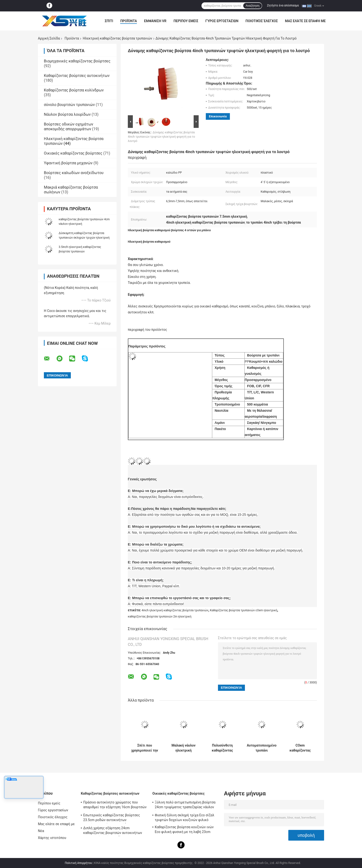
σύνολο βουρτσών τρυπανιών (69, 105)
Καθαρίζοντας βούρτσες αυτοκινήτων (77, 76)
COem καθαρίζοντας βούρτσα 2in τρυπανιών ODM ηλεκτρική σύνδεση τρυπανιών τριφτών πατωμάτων (300, 748)
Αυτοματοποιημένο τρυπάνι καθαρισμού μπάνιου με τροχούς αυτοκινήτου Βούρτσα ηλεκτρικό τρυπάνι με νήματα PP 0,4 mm (262, 748)
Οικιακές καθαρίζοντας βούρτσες (73, 153)
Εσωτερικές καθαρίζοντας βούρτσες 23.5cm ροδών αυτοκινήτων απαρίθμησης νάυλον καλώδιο (112, 818)
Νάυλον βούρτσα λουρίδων (67, 114)
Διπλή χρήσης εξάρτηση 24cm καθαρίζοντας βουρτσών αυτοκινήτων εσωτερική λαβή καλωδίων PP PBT (113, 831)
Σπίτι (109, 21)
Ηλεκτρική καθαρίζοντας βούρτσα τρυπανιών (117, 38)
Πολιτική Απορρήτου (78, 863)
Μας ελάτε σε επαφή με (305, 21)
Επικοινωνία (218, 116)
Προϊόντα (129, 21)
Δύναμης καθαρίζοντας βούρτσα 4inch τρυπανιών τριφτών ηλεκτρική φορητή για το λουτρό (161, 137)
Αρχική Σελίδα (49, 38)
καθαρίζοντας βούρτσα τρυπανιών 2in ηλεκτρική (160, 617)
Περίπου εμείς (186, 21)
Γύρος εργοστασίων (222, 21)
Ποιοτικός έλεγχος (262, 21)
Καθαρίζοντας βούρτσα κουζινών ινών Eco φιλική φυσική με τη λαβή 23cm (184, 829)
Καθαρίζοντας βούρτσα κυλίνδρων (74, 90)
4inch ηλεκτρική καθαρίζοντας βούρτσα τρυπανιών (175, 610)
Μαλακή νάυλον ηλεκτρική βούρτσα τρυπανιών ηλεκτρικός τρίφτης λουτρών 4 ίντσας (184, 748)
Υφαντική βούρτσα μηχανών (68, 163)
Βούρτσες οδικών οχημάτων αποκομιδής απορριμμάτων (69, 127)
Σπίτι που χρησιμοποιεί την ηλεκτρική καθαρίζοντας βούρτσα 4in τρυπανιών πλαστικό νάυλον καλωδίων (145, 748)
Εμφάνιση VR (155, 21)
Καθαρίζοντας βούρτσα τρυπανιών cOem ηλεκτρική (244, 610)
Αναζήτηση (253, 6)
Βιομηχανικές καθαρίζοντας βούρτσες (77, 61)
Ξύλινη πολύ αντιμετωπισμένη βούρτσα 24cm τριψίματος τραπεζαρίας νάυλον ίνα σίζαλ (185, 805)
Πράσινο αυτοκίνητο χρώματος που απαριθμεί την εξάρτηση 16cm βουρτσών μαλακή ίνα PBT (115, 805)
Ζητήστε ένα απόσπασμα (283, 5)
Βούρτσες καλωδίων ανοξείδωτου (74, 173)
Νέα (41, 831)
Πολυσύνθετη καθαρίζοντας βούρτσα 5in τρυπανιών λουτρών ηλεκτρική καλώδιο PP (222, 748)
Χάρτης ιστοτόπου (52, 838)
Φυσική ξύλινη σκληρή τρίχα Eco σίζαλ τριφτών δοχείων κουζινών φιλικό (184, 818)
